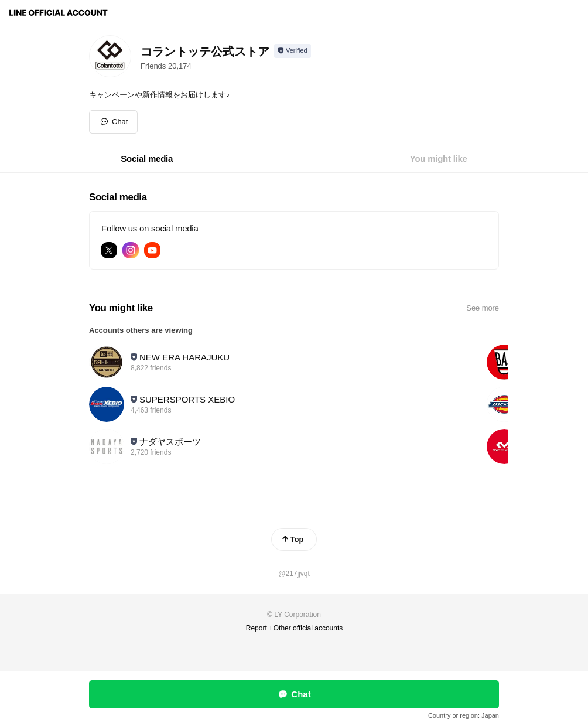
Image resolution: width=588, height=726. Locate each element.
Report (257, 628)
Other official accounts (308, 628)
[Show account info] (293, 51)
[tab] (147, 159)
